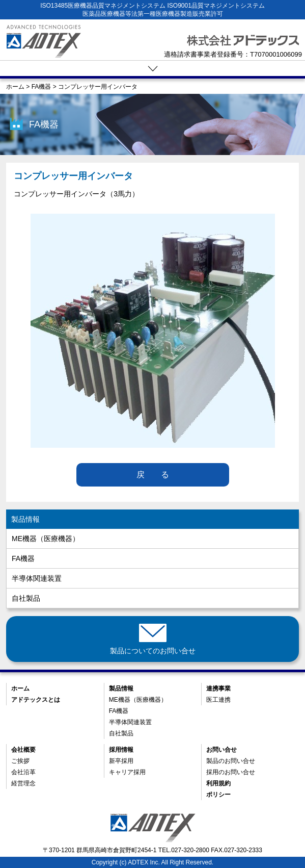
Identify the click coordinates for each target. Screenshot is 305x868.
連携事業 (218, 688)
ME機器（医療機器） (46, 539)
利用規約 (218, 783)
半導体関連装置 (37, 578)
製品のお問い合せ (231, 761)
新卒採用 (121, 761)
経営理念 (23, 783)
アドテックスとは (36, 700)
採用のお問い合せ (231, 772)
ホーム (20, 688)
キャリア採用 (127, 772)
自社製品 (26, 598)
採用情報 (121, 750)
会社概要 (23, 750)
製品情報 (25, 519)
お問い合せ (221, 750)
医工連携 (218, 700)
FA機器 (23, 558)
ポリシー (218, 795)
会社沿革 (23, 772)
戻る (161, 475)
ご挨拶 (20, 761)
